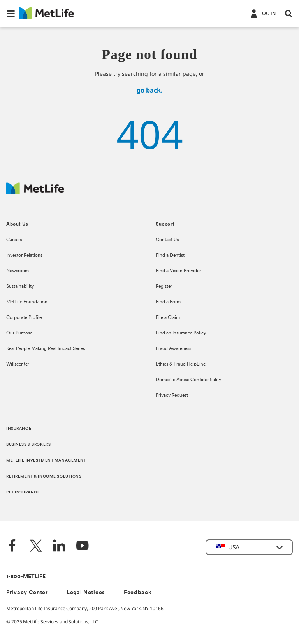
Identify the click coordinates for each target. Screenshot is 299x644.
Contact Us (167, 240)
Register (164, 287)
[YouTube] (83, 547)
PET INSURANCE (23, 493)
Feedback (138, 593)
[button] (11, 14)
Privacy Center (27, 593)
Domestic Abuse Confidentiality (188, 380)
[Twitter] (36, 547)
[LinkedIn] (59, 547)
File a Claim (168, 318)
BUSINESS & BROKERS (28, 445)
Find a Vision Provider (178, 271)
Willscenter (18, 364)
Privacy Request (172, 395)
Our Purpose (19, 333)
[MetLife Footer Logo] (35, 192)
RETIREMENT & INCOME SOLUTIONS (44, 477)
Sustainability (20, 287)
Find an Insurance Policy (181, 333)
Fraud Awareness (173, 349)
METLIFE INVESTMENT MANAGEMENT (46, 461)
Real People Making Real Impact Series (46, 349)
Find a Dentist (170, 255)
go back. (150, 90)
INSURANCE (19, 429)
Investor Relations (24, 255)
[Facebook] (12, 547)
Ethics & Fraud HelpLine (181, 364)
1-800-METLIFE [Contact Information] (26, 577)
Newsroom (18, 271)
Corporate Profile (24, 318)
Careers (14, 240)
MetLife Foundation (27, 302)
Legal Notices (86, 593)
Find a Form (168, 302)
